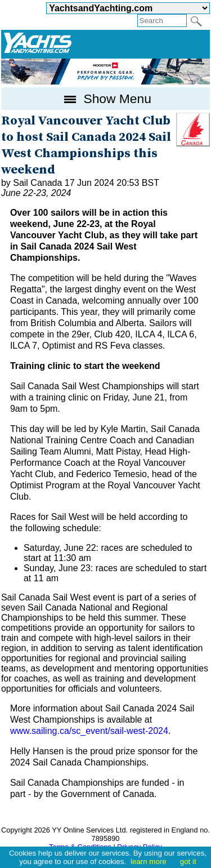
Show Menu (105, 99)
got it (188, 862)
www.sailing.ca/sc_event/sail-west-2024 (89, 731)
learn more (149, 862)
